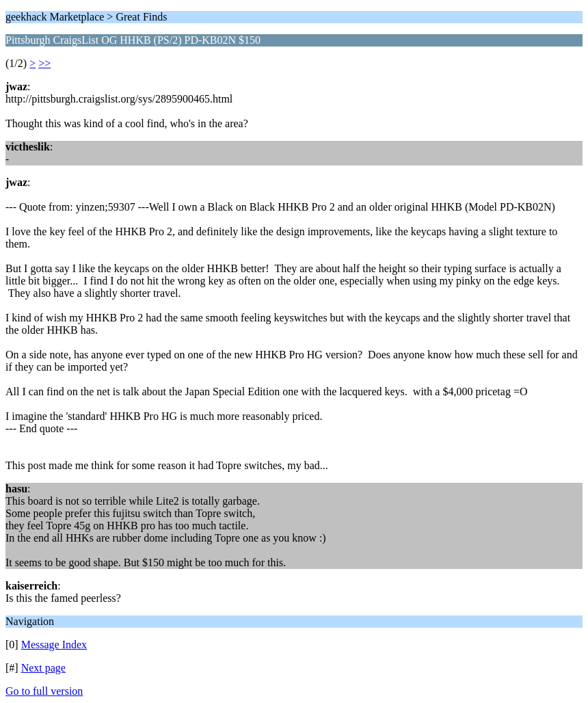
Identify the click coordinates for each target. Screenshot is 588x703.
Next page (43, 668)
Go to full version (44, 691)
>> (44, 63)
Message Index (54, 645)
